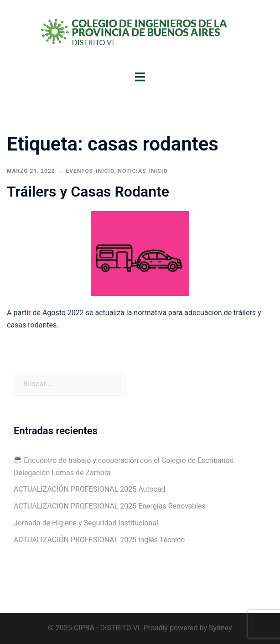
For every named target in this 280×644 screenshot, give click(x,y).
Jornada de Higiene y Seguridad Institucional (86, 523)
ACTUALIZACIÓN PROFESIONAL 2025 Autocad (90, 489)
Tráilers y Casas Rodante (88, 192)
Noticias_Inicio (143, 171)
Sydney (220, 628)
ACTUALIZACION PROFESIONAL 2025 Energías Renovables (110, 506)
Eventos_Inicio (90, 171)
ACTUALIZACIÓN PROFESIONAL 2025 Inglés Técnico (99, 540)
